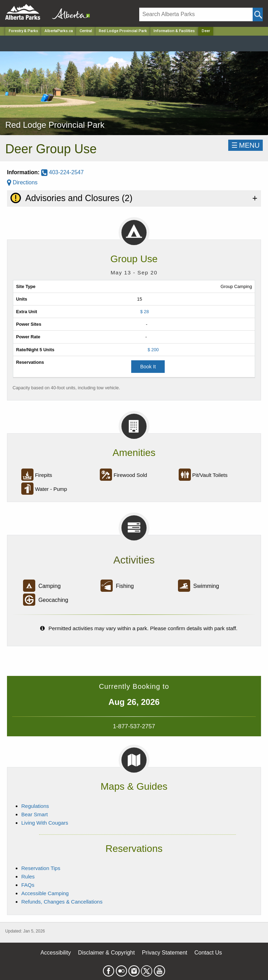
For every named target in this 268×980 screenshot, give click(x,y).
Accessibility (56, 953)
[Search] (196, 14)
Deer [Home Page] (206, 31)
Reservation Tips (41, 868)
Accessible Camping (45, 893)
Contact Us (208, 953)
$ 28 (145, 312)
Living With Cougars (45, 823)
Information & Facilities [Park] (174, 31)
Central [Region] (86, 31)
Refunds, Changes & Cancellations (62, 902)
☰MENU (245, 145)
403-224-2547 (62, 172)
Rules (28, 876)
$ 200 (153, 350)
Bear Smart (35, 814)
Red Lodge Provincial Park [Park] (123, 31)
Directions (22, 182)
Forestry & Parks (23, 31)
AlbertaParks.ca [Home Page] (59, 31)
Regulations (35, 806)
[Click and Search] (258, 14)
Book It (148, 367)
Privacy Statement (165, 953)
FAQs (28, 885)
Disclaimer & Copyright (107, 953)
